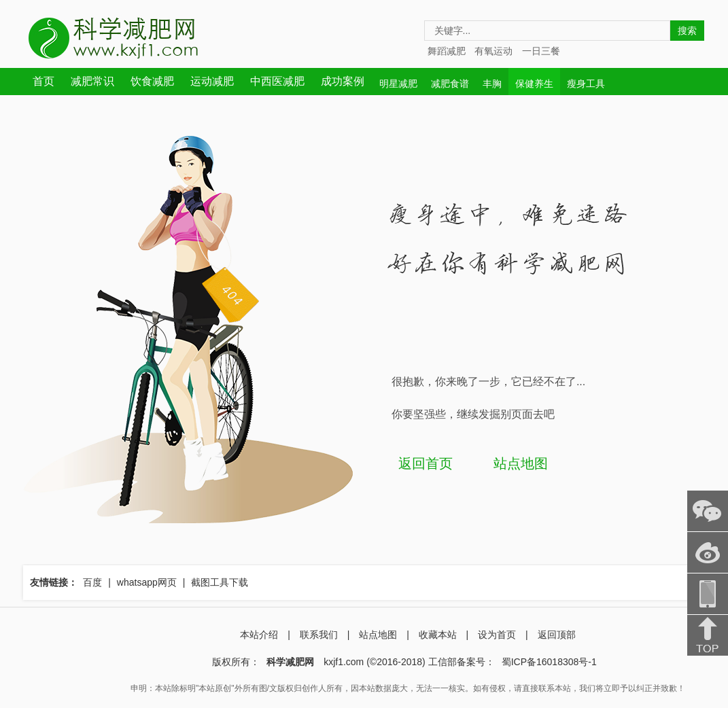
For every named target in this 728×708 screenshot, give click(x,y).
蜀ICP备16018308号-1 (549, 662)
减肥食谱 (450, 84)
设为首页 (497, 635)
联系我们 (319, 635)
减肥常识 (92, 81)
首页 (44, 81)
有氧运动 (493, 51)
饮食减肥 (152, 81)
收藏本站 (438, 635)
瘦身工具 (586, 84)
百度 (92, 582)
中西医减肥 (277, 81)
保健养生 (534, 84)
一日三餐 (541, 51)
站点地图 (521, 463)
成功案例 (343, 81)
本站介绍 (259, 635)
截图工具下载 (220, 582)
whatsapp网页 (147, 582)
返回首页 (426, 463)
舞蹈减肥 (447, 51)
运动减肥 (212, 81)
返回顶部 (557, 635)
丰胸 (492, 84)
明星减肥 (398, 84)
